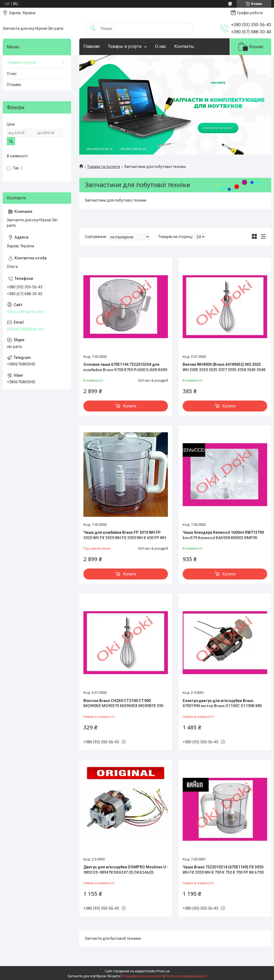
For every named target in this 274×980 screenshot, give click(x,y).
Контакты (184, 46)
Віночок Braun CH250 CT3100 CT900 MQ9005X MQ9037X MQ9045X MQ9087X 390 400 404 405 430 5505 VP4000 (123, 706)
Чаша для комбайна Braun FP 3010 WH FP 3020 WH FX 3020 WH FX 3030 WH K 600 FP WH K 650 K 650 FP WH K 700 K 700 (125, 538)
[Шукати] (93, 29)
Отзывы (14, 85)
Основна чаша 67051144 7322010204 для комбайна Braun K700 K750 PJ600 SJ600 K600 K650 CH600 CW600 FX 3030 (125, 370)
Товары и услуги (125, 46)
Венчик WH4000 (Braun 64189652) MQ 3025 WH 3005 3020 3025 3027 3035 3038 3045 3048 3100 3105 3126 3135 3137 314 (224, 370)
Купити (130, 406)
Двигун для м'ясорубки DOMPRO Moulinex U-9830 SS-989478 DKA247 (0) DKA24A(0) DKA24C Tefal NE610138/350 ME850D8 (126, 872)
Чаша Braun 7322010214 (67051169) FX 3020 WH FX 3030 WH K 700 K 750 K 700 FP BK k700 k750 (223, 872)
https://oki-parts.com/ (26, 312)
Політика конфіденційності (186, 976)
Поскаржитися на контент (143, 976)
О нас (161, 46)
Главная (91, 46)
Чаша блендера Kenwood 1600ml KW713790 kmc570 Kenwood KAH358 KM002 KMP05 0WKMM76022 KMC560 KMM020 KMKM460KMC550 (223, 540)
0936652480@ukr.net (25, 329)
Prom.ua (163, 971)
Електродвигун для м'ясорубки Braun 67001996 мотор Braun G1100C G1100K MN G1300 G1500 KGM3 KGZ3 (222, 706)
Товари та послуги (104, 167)
